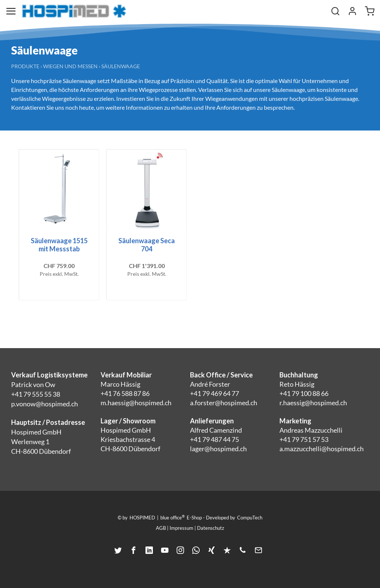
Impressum (181, 528)
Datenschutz (211, 528)
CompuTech (250, 518)
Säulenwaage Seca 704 (147, 245)
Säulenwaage (121, 66)
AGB (161, 528)
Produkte (25, 66)
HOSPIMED (142, 518)
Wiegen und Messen (70, 66)
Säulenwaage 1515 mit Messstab (59, 245)
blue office (173, 517)
